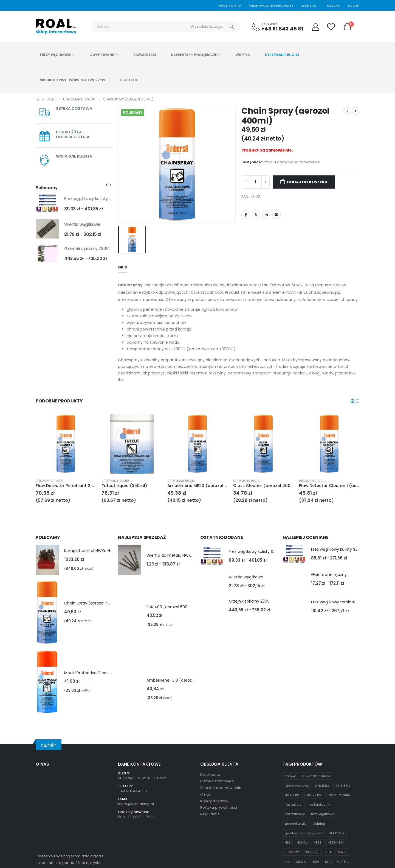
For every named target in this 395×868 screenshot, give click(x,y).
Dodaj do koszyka (307, 182)
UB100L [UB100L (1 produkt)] (333, 809)
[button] (352, 401)
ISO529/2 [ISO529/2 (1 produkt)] (292, 761)
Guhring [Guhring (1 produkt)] (319, 733)
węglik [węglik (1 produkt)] (302, 818)
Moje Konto (230, 5)
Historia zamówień (217, 690)
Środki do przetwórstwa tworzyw (73, 80)
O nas (205, 703)
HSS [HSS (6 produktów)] (288, 752)
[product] (47, 203)
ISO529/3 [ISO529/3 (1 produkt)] (313, 761)
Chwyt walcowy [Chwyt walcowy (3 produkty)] (297, 695)
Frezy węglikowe (56, 55)
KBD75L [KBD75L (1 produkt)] (301, 771)
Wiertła (243, 55)
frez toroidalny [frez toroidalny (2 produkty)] (319, 714)
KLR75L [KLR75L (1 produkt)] (315, 780)
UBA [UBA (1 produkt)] (347, 809)
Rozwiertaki (145, 55)
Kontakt (310, 5)
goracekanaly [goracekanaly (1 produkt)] (296, 733)
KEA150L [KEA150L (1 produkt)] (343, 771)
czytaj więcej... (50, 824)
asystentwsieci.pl (155, 854)
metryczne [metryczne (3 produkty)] (293, 799)
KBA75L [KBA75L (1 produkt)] (343, 761)
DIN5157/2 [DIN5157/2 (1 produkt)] (343, 695)
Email (276, 215)
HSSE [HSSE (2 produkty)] (317, 752)
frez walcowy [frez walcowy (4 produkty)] (295, 723)
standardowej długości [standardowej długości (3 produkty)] (303, 809)
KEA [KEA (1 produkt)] (328, 771)
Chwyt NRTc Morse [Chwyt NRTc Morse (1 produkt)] (316, 685)
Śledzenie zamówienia (221, 697)
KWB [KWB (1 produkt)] (309, 790)
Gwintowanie (102, 55)
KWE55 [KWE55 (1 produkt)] (340, 790)
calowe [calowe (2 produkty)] (290, 685)
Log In (354, 5)
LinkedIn (266, 215)
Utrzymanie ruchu (282, 55)
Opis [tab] (122, 267)
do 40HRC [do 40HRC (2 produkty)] (293, 704)
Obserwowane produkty (271, 5)
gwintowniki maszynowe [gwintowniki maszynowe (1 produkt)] (304, 742)
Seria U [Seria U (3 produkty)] (330, 799)
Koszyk (333, 5)
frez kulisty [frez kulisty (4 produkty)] (293, 714)
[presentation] (107, 185)
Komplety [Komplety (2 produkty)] (292, 790)
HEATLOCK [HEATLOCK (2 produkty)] (337, 742)
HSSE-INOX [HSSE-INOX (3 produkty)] (336, 752)
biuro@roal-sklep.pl (136, 713)
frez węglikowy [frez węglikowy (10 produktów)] (322, 723)
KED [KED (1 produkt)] (301, 780)
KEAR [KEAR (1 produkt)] (288, 780)
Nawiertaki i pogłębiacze (194, 55)
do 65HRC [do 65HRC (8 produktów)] (315, 704)
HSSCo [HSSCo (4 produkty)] (302, 752)
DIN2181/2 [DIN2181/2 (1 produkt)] (322, 695)
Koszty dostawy (214, 710)
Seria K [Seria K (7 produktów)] (313, 799)
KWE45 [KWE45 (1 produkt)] (323, 790)
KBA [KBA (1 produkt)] (329, 761)
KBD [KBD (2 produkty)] (287, 771)
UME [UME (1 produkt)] (288, 818)
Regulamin (210, 723)
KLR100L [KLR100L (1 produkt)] (332, 780)
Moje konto (210, 684)
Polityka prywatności (219, 717)
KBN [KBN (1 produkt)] (316, 771)
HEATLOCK (129, 80)
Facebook (246, 215)
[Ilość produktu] (256, 182)
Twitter (256, 215)
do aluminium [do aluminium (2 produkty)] (339, 704)
